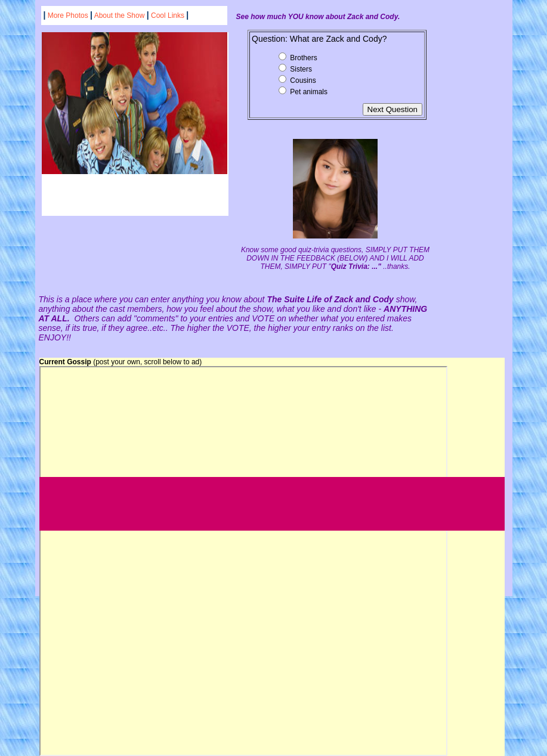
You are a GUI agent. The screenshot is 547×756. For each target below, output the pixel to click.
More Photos (68, 16)
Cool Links (168, 16)
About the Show (120, 16)
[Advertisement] (256, 504)
